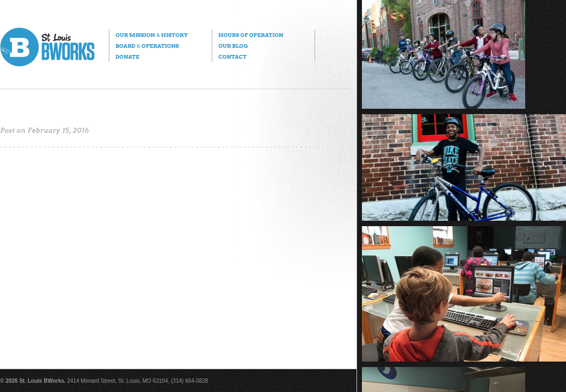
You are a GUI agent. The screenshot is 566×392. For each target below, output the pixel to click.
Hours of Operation (251, 35)
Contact (232, 57)
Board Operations (147, 46)
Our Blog (233, 46)
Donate (127, 57)
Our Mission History (152, 35)
